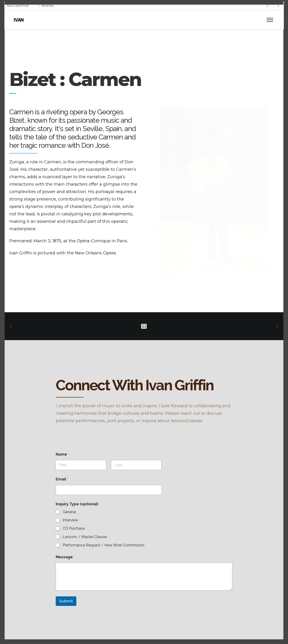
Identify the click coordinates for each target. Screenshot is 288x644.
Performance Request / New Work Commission (104, 546)
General (69, 512)
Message (65, 557)
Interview (70, 521)
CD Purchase (74, 529)
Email (62, 480)
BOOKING (46, 9)
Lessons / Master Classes (85, 537)
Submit (66, 602)
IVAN (19, 23)
